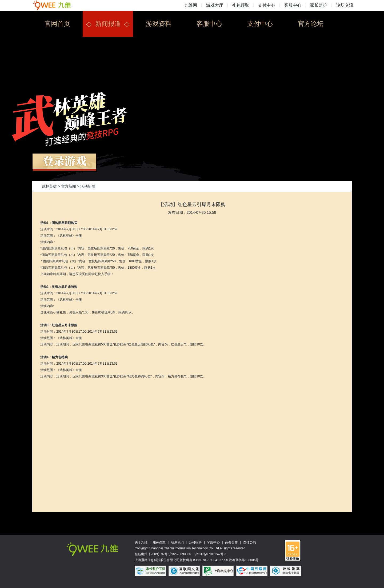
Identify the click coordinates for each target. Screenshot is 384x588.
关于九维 (141, 542)
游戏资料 (159, 24)
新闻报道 (108, 24)
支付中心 (267, 5)
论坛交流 (345, 5)
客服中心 (293, 5)
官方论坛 (311, 24)
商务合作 (231, 542)
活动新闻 (88, 186)
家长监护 (319, 5)
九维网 (191, 5)
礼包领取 (241, 5)
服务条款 (159, 542)
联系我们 (177, 542)
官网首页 (57, 24)
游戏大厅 (215, 5)
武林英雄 (49, 186)
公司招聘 (195, 542)
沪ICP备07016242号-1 (211, 554)
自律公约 (250, 542)
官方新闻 (69, 186)
